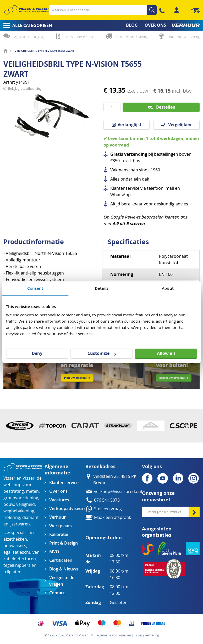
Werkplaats (61, 526)
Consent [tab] (35, 288)
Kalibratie (59, 534)
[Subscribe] (194, 512)
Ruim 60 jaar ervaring (184, 37)
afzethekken (15, 539)
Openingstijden (104, 538)
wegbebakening (19, 511)
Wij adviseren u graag (29, 37)
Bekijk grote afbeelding (25, 149)
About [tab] (168, 288)
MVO (54, 552)
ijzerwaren (20, 524)
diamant (31, 517)
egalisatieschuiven (21, 552)
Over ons (58, 491)
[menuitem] (26, 25)
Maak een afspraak (113, 517)
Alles (115, 179)
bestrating (14, 491)
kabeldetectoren (20, 559)
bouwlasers (15, 546)
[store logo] (26, 10)
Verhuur (57, 517)
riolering (12, 517)
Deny (37, 353)
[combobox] (103, 10)
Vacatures (59, 500)
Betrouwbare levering (132, 37)
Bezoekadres (100, 466)
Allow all (166, 353)
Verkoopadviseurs (67, 509)
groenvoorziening (21, 498)
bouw (9, 504)
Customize (102, 353)
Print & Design (64, 543)
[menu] (102, 25)
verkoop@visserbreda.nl (118, 492)
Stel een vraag (108, 509)
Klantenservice (64, 483)
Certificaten (61, 560)
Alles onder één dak (80, 37)
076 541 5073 (107, 500)
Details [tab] (102, 288)
